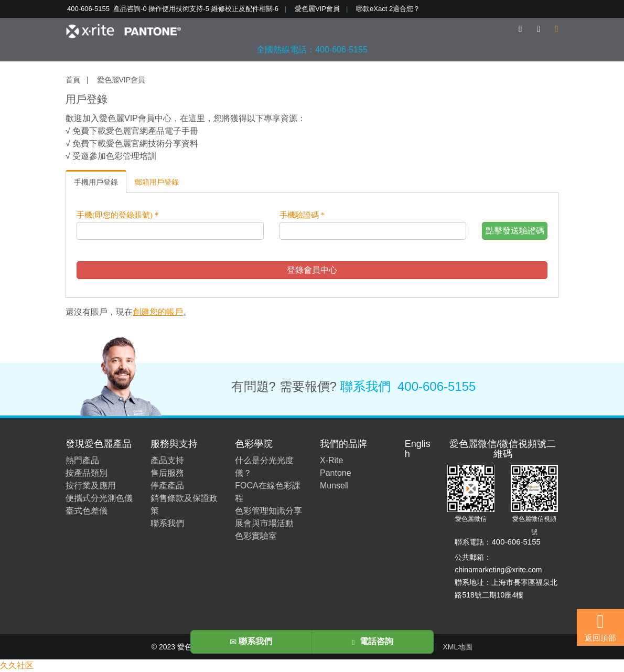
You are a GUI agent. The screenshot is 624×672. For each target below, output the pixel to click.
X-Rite (331, 460)
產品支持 (167, 460)
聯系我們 (365, 386)
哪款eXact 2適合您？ (388, 9)
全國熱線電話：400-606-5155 (312, 50)
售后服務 (167, 473)
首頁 (73, 80)
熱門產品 (82, 460)
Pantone (336, 473)
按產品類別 (87, 473)
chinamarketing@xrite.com (498, 570)
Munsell (334, 486)
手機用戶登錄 (96, 182)
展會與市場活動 (264, 523)
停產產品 (167, 486)
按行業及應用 (91, 486)
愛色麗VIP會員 (317, 9)
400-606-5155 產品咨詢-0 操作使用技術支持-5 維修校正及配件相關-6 (173, 9)
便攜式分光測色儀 (99, 498)
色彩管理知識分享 (268, 511)
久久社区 (17, 665)
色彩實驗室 (256, 536)
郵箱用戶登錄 (157, 182)
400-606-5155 (437, 386)
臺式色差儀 (87, 511)
